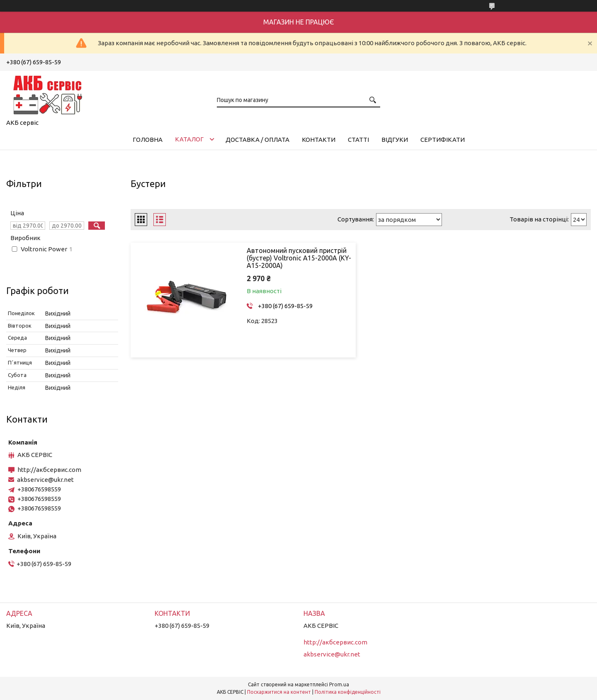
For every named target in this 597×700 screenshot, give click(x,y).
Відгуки (395, 140)
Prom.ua (339, 684)
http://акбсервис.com (49, 470)
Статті (358, 140)
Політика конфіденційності (348, 692)
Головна (148, 140)
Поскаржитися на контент (279, 692)
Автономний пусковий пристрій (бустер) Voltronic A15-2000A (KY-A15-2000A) (299, 258)
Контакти (319, 140)
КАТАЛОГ (189, 139)
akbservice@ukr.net (45, 480)
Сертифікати (443, 140)
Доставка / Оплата (257, 140)
